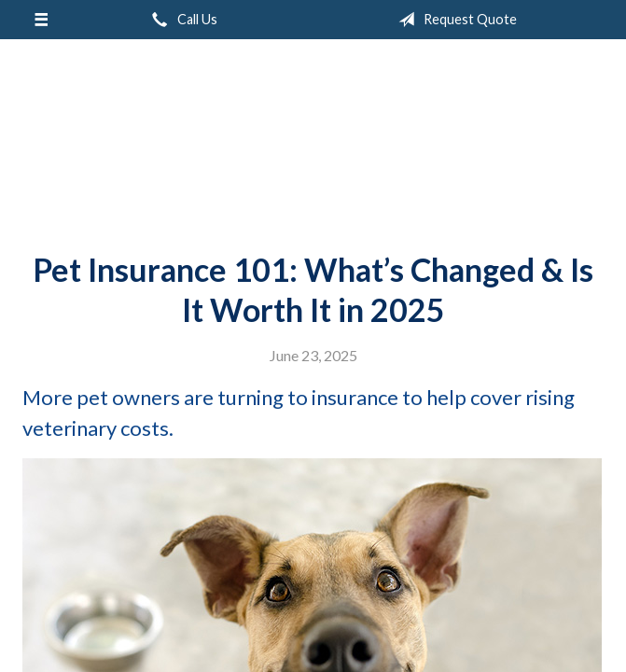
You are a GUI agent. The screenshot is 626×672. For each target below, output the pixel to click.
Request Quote (454, 20)
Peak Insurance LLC (313, 138)
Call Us (181, 20)
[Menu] (41, 20)
